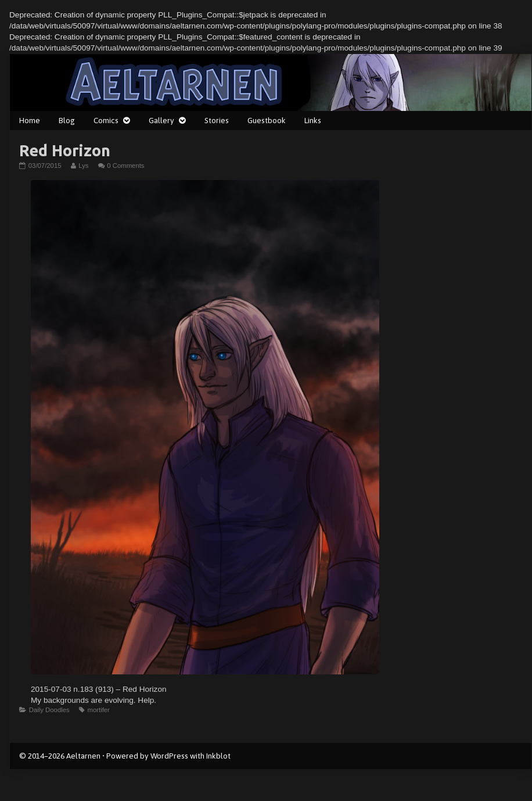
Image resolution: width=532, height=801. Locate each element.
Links (313, 120)
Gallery (161, 120)
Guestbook (267, 120)
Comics (106, 120)
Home (30, 120)
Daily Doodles (49, 710)
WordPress (169, 756)
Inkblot (218, 756)
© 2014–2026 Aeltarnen (60, 756)
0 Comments (125, 166)
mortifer (98, 710)
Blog (67, 120)
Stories (217, 120)
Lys (83, 166)
